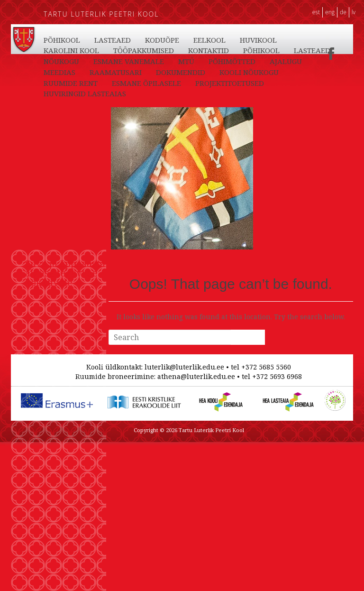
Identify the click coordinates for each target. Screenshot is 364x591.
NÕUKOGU (61, 61)
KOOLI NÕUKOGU (249, 72)
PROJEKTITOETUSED (230, 83)
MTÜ (186, 61)
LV (354, 12)
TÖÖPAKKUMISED (144, 50)
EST (316, 12)
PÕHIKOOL (62, 40)
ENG (330, 12)
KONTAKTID (209, 50)
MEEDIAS (59, 72)
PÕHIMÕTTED (232, 61)
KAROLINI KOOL (71, 50)
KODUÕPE (162, 40)
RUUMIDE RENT (71, 83)
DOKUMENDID (181, 72)
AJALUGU (286, 61)
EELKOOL (209, 40)
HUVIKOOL (258, 40)
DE (343, 12)
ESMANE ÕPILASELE (146, 83)
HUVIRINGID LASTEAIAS (85, 93)
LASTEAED (113, 40)
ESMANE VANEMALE (129, 61)
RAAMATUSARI (116, 72)
